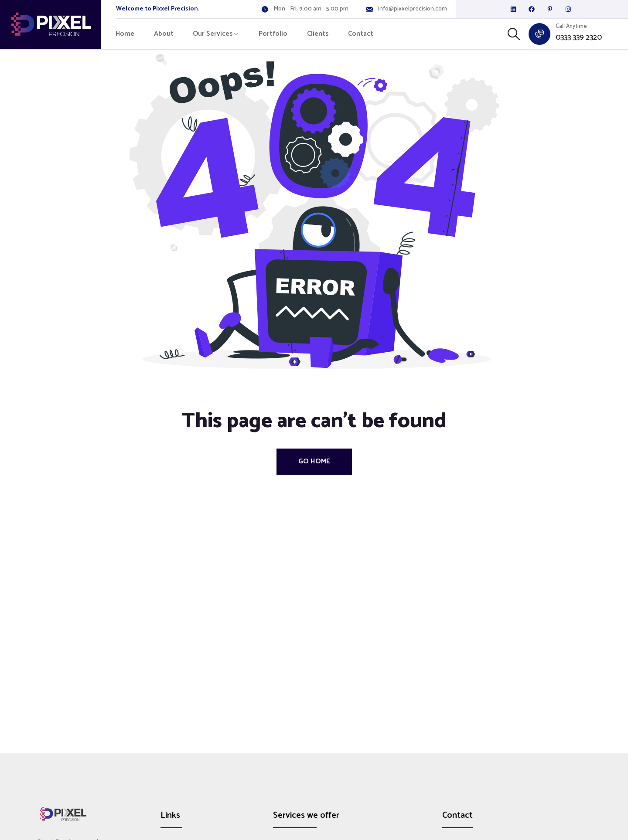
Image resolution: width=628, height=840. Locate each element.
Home (125, 34)
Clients (318, 34)
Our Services (213, 34)
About (164, 34)
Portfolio (273, 34)
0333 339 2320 (579, 38)
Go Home (314, 461)
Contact (361, 34)
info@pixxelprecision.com (413, 9)
